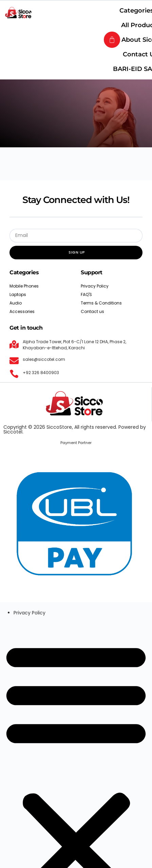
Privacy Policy (30, 613)
